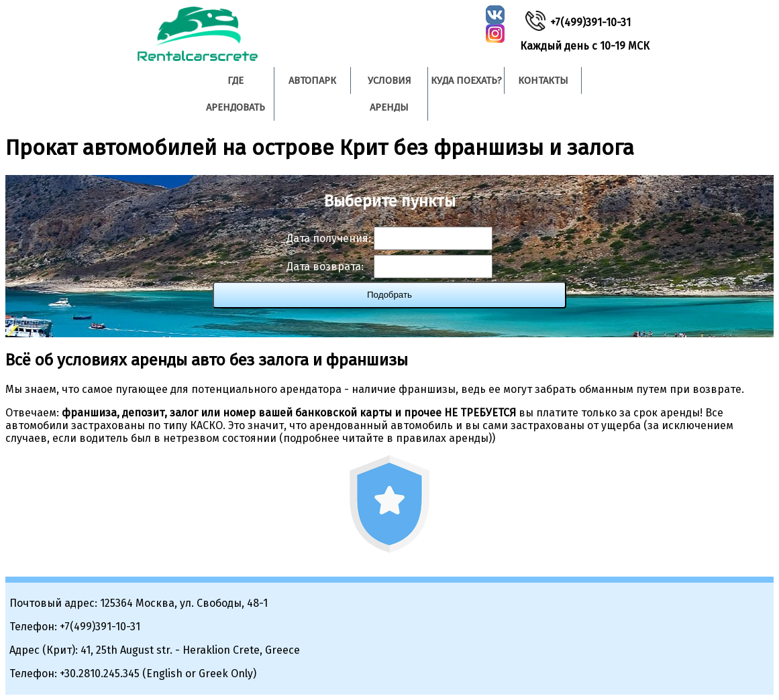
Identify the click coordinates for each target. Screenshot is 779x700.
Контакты (543, 80)
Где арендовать (236, 94)
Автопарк (312, 80)
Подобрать (389, 295)
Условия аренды (389, 94)
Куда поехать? (466, 80)
